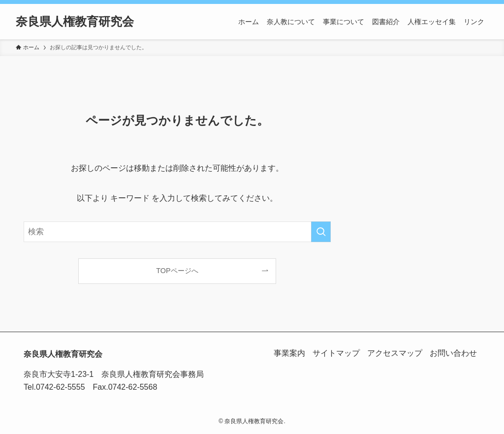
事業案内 (287, 353)
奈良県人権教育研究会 (75, 22)
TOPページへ (177, 271)
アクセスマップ (394, 353)
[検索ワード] (177, 232)
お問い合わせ (453, 353)
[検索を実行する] (321, 232)
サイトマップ (335, 353)
